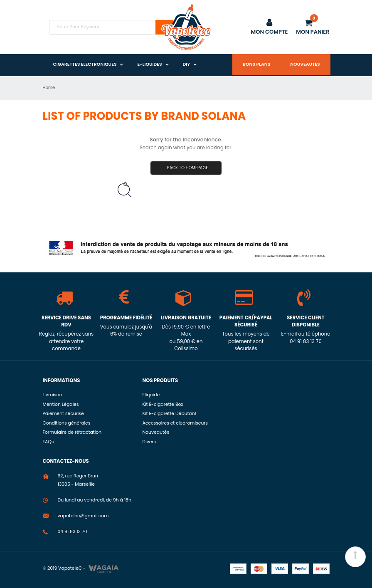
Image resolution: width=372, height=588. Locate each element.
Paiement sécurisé (63, 414)
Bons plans (256, 64)
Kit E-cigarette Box (163, 404)
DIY (187, 64)
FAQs (48, 442)
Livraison (53, 395)
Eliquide (151, 395)
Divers (149, 442)
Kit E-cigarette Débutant (170, 414)
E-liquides (149, 64)
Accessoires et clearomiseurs (175, 423)
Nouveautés (305, 64)
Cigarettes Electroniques (85, 64)
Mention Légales (61, 404)
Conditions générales (67, 423)
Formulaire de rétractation (72, 432)
